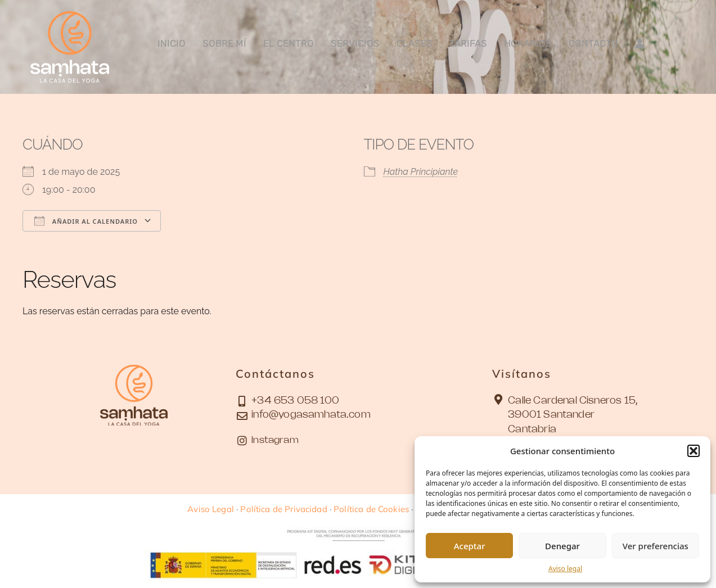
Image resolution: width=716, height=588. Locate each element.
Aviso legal (565, 569)
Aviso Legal (211, 509)
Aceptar (470, 546)
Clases (415, 43)
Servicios (355, 43)
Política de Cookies (371, 509)
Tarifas (468, 43)
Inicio (172, 43)
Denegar (562, 546)
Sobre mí (224, 43)
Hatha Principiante (421, 172)
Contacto (593, 43)
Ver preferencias (656, 546)
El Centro (289, 43)
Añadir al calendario (86, 221)
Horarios (528, 43)
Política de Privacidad (283, 509)
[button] (694, 451)
